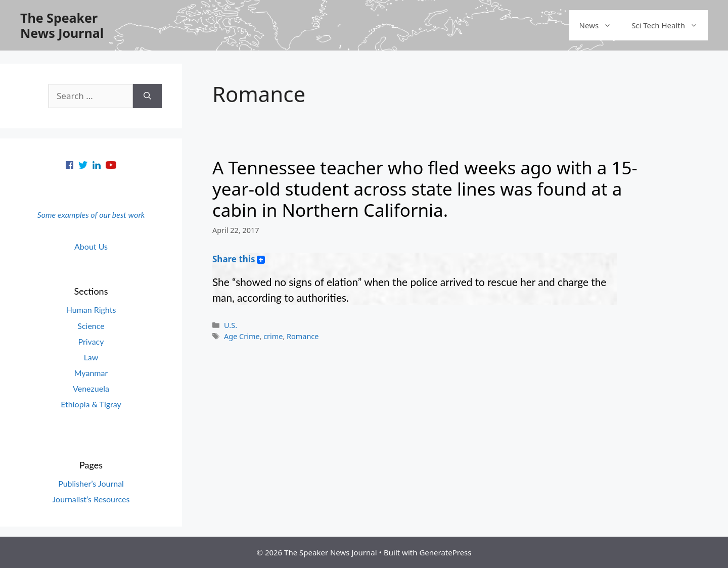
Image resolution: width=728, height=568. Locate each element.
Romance (303, 336)
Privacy (91, 341)
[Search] (147, 96)
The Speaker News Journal (62, 25)
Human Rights (91, 310)
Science (91, 326)
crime (273, 336)
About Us (91, 246)
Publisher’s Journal (91, 483)
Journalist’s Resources (91, 499)
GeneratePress (445, 552)
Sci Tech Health (670, 25)
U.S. (231, 325)
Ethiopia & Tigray (91, 404)
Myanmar (91, 373)
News (601, 25)
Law (91, 357)
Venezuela (91, 388)
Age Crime (242, 336)
